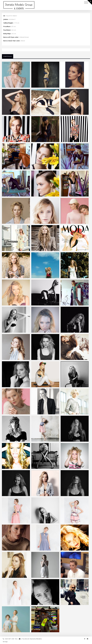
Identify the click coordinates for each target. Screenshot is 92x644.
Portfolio (8, 56)
